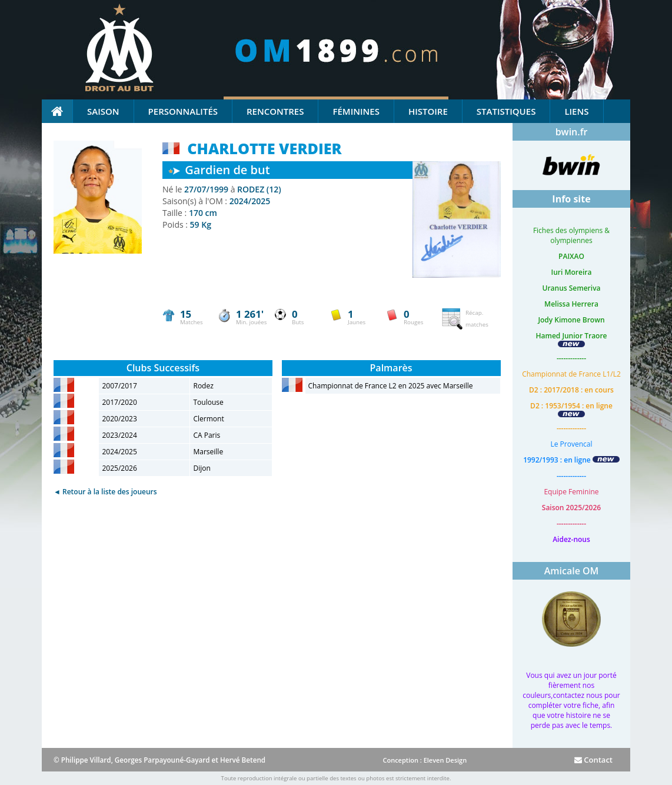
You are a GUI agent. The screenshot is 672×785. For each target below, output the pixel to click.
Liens (576, 111)
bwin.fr (572, 132)
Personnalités (183, 111)
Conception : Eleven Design (425, 760)
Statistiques (506, 111)
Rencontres (275, 111)
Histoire (428, 111)
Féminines (356, 111)
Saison (103, 111)
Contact (593, 760)
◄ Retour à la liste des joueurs (105, 492)
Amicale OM (572, 571)
